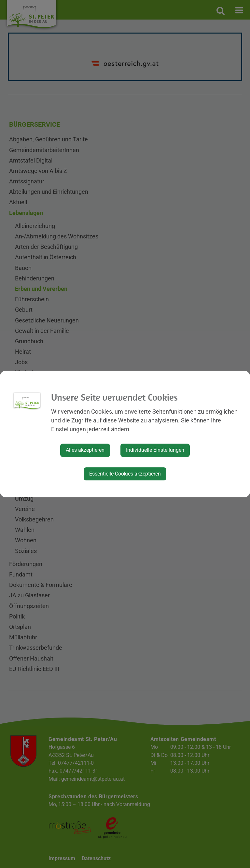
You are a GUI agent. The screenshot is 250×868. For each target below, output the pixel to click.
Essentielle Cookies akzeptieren (125, 474)
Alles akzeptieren (85, 450)
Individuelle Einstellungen (155, 450)
